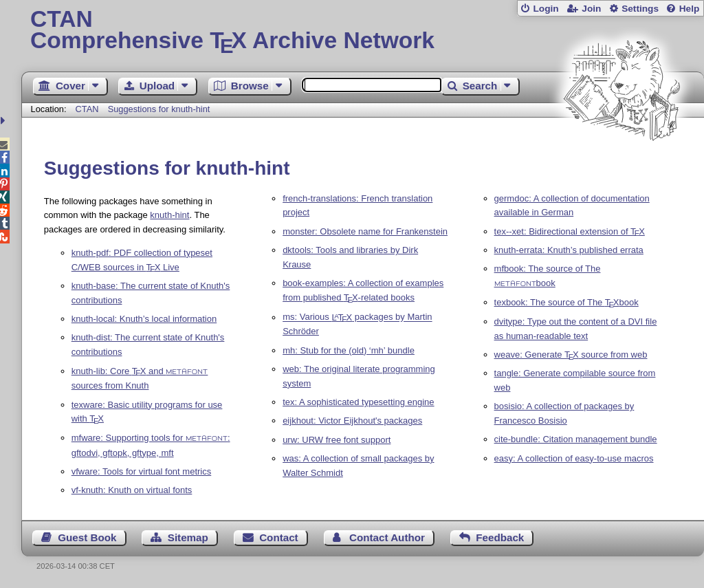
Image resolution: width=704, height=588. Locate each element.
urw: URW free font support (337, 440)
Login (546, 9)
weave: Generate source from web (571, 355)
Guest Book (87, 537)
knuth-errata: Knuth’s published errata (569, 250)
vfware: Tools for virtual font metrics (142, 471)
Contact (279, 537)
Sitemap (188, 537)
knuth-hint (169, 215)
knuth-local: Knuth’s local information (144, 319)
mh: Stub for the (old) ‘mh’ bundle (349, 350)
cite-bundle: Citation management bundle (576, 439)
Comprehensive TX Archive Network (363, 31)
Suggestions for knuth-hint (159, 109)
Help (690, 9)
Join (591, 9)
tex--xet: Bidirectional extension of (570, 231)
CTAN (87, 109)
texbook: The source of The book (566, 302)
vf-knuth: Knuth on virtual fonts (132, 490)
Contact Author (387, 537)
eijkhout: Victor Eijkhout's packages (352, 421)
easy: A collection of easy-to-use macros (574, 458)
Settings (640, 9)
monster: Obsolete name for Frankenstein (365, 231)
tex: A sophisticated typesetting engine (358, 402)
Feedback (500, 537)
